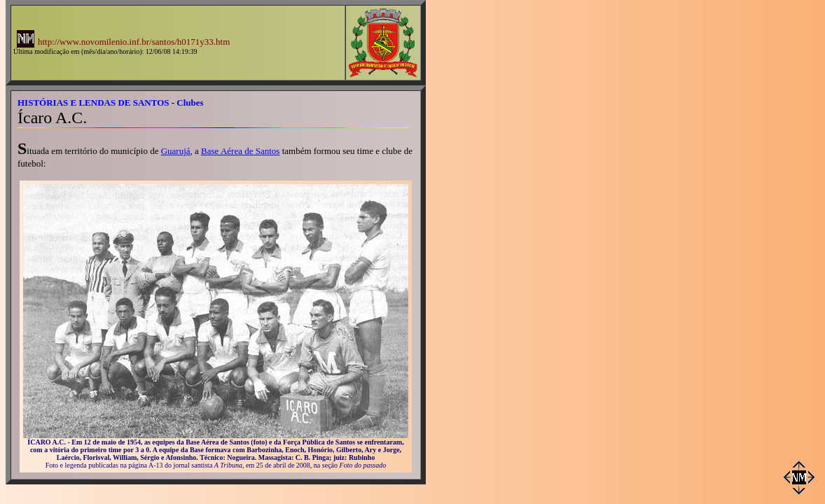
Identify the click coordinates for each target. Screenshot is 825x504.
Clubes (190, 103)
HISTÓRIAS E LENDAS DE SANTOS (93, 103)
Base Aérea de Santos (240, 151)
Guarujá (176, 151)
